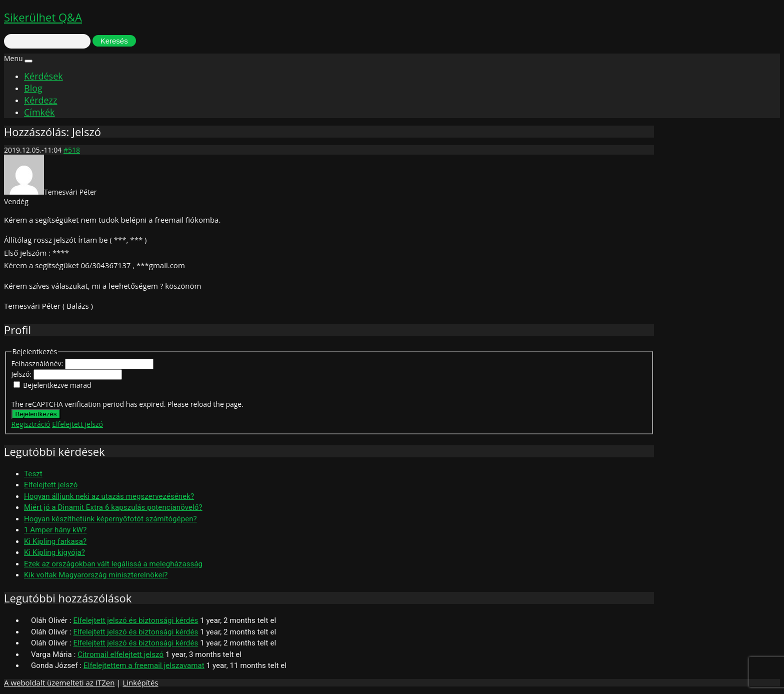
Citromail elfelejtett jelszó (120, 654)
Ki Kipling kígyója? (54, 552)
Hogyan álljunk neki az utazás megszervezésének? (109, 496)
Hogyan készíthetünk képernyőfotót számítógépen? (110, 519)
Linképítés (140, 682)
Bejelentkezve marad (57, 385)
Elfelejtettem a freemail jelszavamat (144, 665)
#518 (72, 150)
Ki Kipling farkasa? (55, 541)
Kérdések (43, 76)
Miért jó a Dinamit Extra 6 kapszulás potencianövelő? (113, 507)
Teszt (33, 474)
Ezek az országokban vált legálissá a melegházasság (113, 564)
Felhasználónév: (38, 364)
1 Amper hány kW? (55, 530)
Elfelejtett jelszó (77, 424)
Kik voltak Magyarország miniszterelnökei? (96, 575)
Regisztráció (31, 424)
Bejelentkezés (36, 414)
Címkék (39, 112)
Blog (33, 88)
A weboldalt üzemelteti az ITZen (59, 682)
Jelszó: (22, 374)
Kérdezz (40, 100)
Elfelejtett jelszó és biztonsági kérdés (135, 620)
